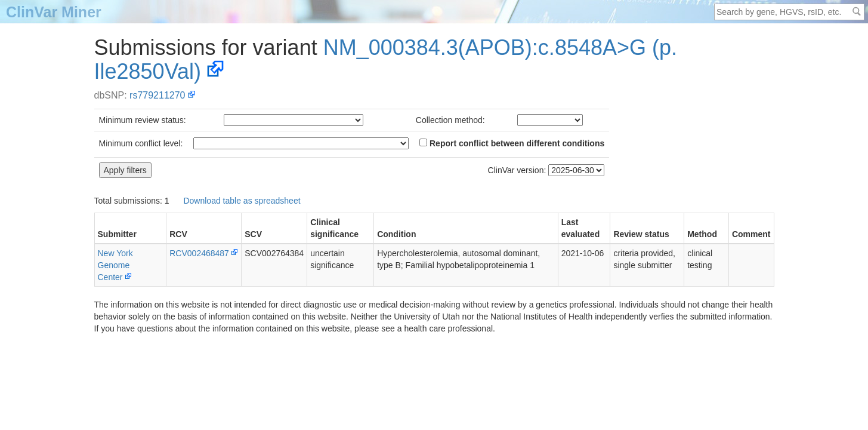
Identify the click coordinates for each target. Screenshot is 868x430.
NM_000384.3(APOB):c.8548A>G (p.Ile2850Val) (386, 59)
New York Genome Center (115, 265)
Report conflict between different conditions (512, 143)
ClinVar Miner (54, 12)
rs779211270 (157, 95)
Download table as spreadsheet (242, 201)
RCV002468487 (199, 253)
